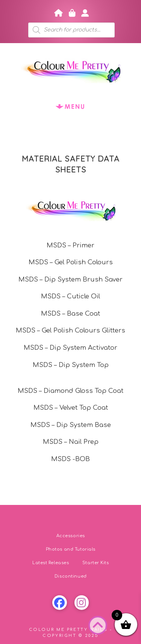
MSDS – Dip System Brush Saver (70, 279)
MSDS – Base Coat (70, 314)
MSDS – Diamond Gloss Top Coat (70, 391)
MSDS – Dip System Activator (70, 348)
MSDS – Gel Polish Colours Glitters (70, 330)
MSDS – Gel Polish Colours (71, 262)
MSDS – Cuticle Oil (70, 296)
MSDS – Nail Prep (71, 442)
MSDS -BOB (70, 459)
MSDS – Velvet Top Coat (71, 408)
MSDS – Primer (70, 245)
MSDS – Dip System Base (71, 425)
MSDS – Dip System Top (71, 365)
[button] (71, 106)
